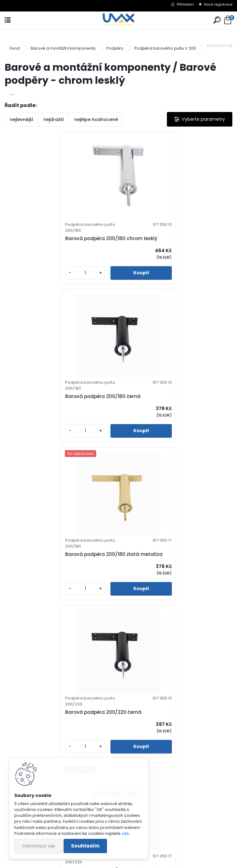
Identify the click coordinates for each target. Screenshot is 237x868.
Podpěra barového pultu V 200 (165, 48)
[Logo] (119, 20)
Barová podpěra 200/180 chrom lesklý (58, 238)
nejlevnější (22, 119)
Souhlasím (85, 846)
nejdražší (54, 119)
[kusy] (30, 273)
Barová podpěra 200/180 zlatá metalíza (60, 396)
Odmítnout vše (38, 846)
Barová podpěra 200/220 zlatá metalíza (61, 554)
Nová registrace (218, 4)
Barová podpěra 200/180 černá (163, 238)
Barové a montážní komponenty (63, 48)
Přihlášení (185, 4)
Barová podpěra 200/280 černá (50, 712)
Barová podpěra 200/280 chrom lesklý (172, 554)
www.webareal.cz (144, 862)
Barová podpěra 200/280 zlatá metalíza (175, 712)
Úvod (15, 48)
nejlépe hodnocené (96, 119)
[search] (217, 20)
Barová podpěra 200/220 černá (163, 396)
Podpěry (115, 48)
